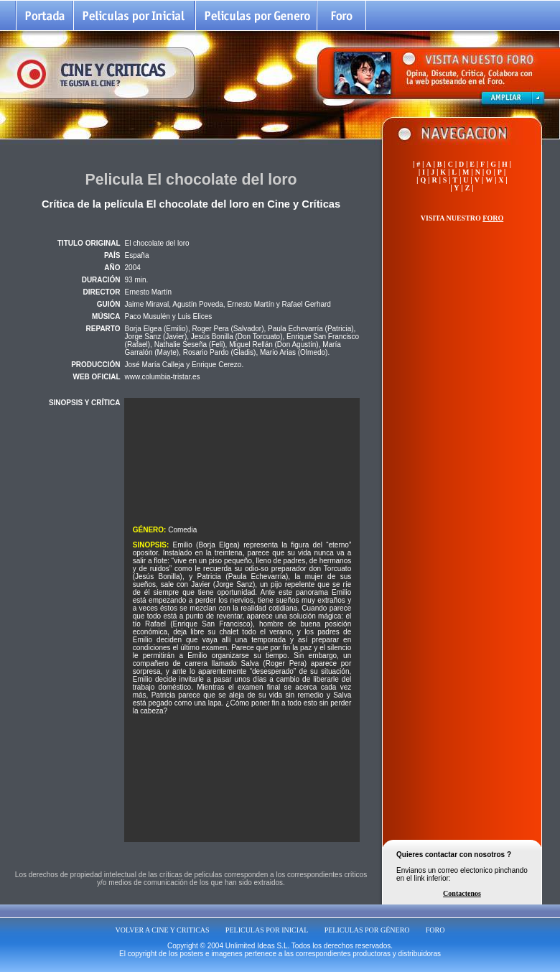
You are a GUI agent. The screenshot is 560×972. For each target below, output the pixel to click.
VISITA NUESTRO (462, 218)
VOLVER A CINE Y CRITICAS (163, 930)
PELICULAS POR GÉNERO (367, 930)
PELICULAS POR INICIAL (267, 930)
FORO (435, 930)
